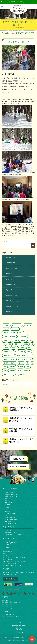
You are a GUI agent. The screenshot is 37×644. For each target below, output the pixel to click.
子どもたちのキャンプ (11, 517)
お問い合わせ (18, 459)
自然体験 (12, 367)
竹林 (5, 367)
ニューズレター (10, 257)
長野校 (5, 241)
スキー (21, 333)
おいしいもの (28, 325)
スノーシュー (23, 337)
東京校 (21, 352)
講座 (19, 371)
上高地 (15, 340)
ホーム (4, 32)
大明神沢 (6, 348)
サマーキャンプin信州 (9, 333)
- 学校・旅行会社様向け (11, 513)
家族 (13, 348)
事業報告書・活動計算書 (12, 496)
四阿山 (26, 344)
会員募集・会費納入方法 (12, 494)
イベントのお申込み (18, 466)
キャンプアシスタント (11, 542)
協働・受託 (8, 521)
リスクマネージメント (11, 533)
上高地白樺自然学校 (11, 301)
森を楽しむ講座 (10, 290)
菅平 (28, 367)
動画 (10, 344)
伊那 (30, 340)
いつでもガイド (16, 325)
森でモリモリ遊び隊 (9, 359)
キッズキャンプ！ (10, 268)
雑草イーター (7, 374)
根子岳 (29, 352)
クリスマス (15, 329)
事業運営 (8, 312)
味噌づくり (18, 344)
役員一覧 (7, 498)
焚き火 (21, 363)
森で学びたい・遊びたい (25, 359)
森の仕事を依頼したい (10, 363)
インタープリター (10, 531)
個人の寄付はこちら (11, 579)
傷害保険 (19, 629)
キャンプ (6, 329)
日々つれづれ (9, 263)
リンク (19, 623)
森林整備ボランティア (11, 306)
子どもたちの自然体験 (20, 32)
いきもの (6, 325)
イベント (8, 279)
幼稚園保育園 (7, 352)
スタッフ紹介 (8, 500)
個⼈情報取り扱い (19, 626)
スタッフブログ (10, 32)
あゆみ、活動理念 (10, 492)
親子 (5, 371)
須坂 (21, 374)
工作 (29, 348)
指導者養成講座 (10, 284)
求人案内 (7, 504)
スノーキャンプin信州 (9, 337)
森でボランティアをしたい (24, 355)
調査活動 (12, 371)
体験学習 (8, 274)
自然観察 (21, 367)
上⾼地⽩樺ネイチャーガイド (13, 535)
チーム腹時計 (8, 544)
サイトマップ (19, 632)
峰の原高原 (21, 348)
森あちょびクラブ (8, 355)
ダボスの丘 (7, 340)
